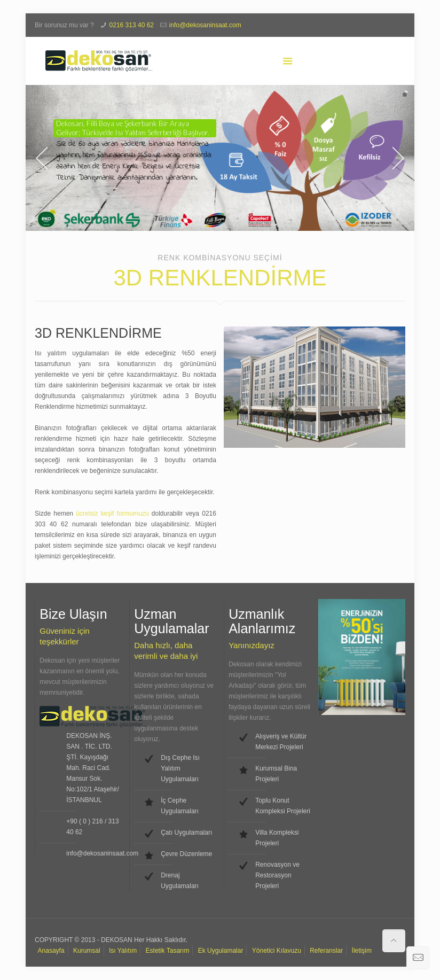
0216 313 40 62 (132, 25)
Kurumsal (87, 951)
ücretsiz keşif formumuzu (112, 514)
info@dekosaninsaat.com (205, 25)
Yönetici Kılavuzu (277, 951)
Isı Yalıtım (123, 951)
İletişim (362, 951)
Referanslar (326, 951)
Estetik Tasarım (168, 951)
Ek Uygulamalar (221, 951)
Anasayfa (51, 951)
